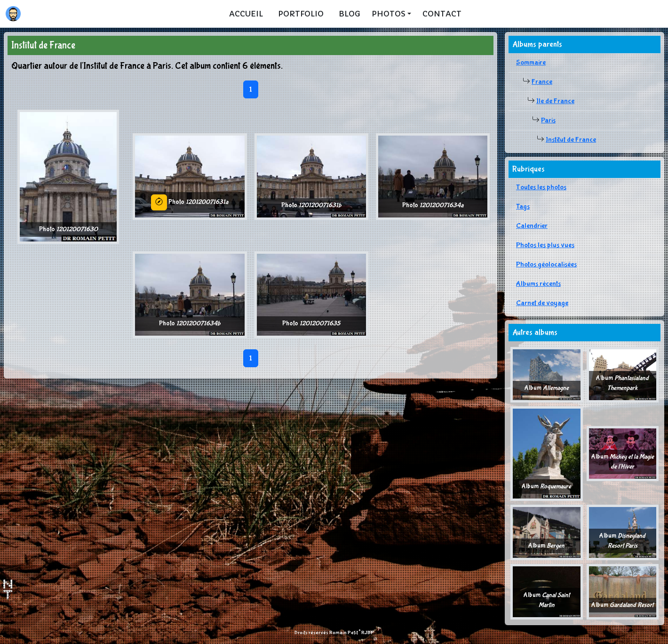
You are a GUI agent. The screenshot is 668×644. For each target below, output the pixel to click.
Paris (548, 120)
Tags (523, 206)
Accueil (246, 14)
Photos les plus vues (545, 245)
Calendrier (532, 226)
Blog (350, 14)
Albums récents (538, 284)
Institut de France (571, 140)
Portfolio (301, 14)
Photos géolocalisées (546, 264)
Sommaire (531, 62)
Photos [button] (389, 14)
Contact (442, 14)
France (542, 82)
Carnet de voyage (542, 303)
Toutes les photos (541, 187)
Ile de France (555, 101)
